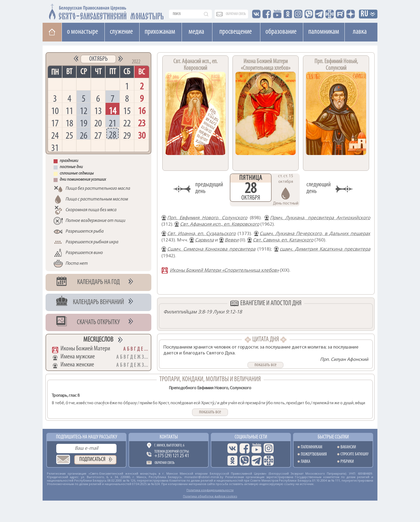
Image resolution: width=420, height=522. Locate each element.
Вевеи (232, 240)
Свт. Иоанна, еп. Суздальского (202, 233)
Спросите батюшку (355, 454)
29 (127, 135)
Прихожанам (160, 32)
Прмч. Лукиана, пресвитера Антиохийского (320, 217)
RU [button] (365, 14)
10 (55, 111)
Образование (281, 32)
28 (112, 135)
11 (69, 111)
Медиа (196, 32)
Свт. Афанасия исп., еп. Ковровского (220, 224)
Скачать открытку (98, 322)
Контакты (169, 437)
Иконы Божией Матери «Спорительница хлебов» (224, 270)
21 (112, 123)
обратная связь (236, 14)
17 (55, 123)
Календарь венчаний (98, 302)
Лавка (360, 32)
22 (127, 123)
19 (84, 123)
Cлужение (121, 32)
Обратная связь (165, 463)
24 (55, 135)
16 (142, 111)
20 (98, 123)
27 (98, 135)
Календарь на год (98, 282)
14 (112, 111)
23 (142, 123)
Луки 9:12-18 (227, 312)
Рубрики (347, 462)
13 (98, 111)
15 (127, 111)
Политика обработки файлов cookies (210, 496)
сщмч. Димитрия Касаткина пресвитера (325, 249)
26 (84, 135)
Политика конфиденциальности (210, 490)
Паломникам (324, 32)
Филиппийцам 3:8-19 (187, 312)
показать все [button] (265, 365)
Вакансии (348, 447)
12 (84, 111)
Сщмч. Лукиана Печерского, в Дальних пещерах (315, 233)
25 (69, 135)
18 (69, 123)
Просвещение (236, 32)
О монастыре (82, 32)
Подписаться (92, 459)
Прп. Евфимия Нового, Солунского (207, 217)
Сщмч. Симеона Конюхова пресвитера (211, 249)
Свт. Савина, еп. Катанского (283, 240)
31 (55, 148)
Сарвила (204, 240)
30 (142, 135)
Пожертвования (314, 454)
